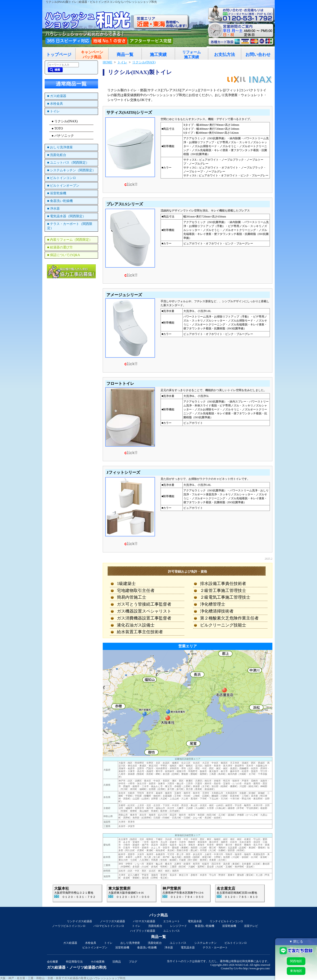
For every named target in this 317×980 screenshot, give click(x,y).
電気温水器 (195, 921)
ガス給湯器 (70, 943)
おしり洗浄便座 (130, 943)
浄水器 (169, 948)
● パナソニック (63, 136)
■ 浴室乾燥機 (57, 193)
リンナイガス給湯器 (79, 921)
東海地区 (296, 971)
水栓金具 (91, 943)
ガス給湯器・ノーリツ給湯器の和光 (77, 967)
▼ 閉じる (296, 941)
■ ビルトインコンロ (62, 178)
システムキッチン (205, 943)
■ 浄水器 (53, 209)
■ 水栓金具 (55, 104)
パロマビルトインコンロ (109, 926)
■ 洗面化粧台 (57, 155)
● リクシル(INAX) (65, 121)
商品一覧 (125, 55)
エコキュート (172, 921)
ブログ (133, 962)
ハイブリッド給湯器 (143, 931)
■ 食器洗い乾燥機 (60, 201)
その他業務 (98, 962)
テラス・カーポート (215, 948)
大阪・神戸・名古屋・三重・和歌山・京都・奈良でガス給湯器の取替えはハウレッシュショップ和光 (63, 978)
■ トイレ (53, 111)
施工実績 (158, 55)
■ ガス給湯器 (57, 96)
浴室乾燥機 (229, 926)
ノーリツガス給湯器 (112, 921)
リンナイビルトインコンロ (226, 921)
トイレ (136, 926)
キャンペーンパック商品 (92, 55)
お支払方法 (225, 55)
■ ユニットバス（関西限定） (68, 163)
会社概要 (53, 962)
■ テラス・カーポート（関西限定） (70, 226)
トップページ (59, 55)
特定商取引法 (74, 962)
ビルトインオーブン (95, 948)
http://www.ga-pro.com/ (257, 968)
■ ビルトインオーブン (63, 186)
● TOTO (57, 128)
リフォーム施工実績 (192, 55)
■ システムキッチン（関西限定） (71, 170)
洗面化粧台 (155, 926)
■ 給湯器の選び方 (60, 247)
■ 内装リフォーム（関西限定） (70, 240)
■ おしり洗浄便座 (60, 147)
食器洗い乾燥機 (205, 926)
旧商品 (117, 962)
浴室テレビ (251, 926)
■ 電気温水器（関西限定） (66, 216)
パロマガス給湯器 (144, 921)
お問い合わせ (258, 55)
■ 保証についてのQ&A (64, 255)
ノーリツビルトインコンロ (69, 926)
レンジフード (178, 926)
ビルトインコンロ (236, 943)
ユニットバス (172, 931)
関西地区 (296, 961)
